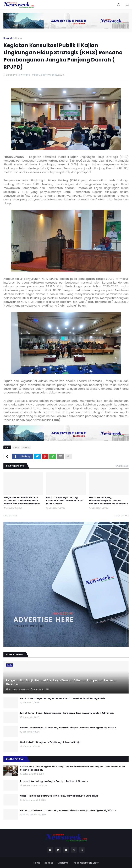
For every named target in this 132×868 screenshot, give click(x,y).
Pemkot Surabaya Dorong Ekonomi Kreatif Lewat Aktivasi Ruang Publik (65, 501)
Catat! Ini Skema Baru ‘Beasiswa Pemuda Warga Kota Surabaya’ (59, 796)
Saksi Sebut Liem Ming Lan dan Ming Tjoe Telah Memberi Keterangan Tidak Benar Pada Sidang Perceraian (73, 768)
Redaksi (49, 863)
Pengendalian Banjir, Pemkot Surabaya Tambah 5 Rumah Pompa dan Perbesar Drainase (22, 501)
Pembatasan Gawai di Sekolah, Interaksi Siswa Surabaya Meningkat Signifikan (68, 728)
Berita (19, 38)
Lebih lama (121, 515)
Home (37, 863)
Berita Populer (15, 759)
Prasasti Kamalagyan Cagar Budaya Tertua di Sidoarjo (54, 781)
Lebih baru (11, 515)
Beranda (8, 38)
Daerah (26, 447)
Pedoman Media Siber (86, 863)
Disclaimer (64, 863)
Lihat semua (122, 466)
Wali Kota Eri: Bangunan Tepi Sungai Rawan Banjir (50, 742)
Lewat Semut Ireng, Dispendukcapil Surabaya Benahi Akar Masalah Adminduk (109, 501)
